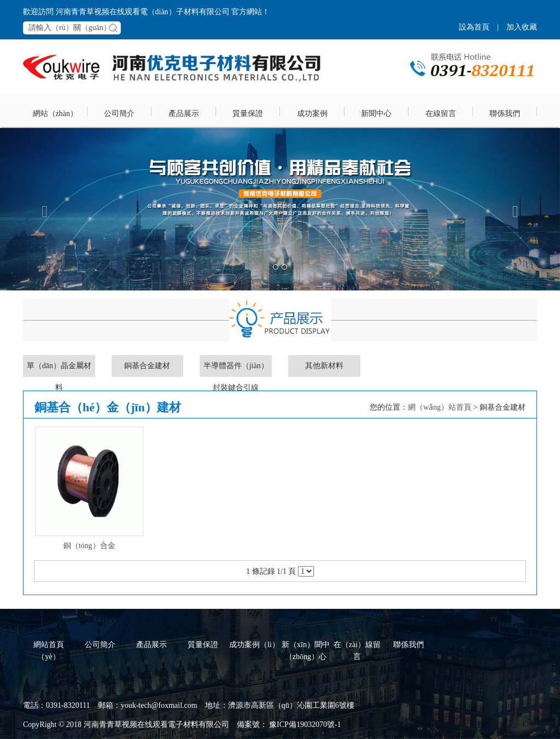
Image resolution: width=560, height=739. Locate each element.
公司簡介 (119, 114)
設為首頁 (474, 27)
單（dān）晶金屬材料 (59, 369)
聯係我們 (505, 114)
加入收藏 (522, 27)
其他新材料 (324, 366)
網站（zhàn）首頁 (55, 119)
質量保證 (248, 114)
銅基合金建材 (147, 366)
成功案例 (312, 114)
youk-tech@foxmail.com (159, 705)
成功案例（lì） (254, 645)
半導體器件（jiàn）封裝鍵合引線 (236, 369)
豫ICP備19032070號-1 (304, 725)
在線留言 (441, 114)
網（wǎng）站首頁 (440, 407)
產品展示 (184, 114)
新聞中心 (376, 114)
